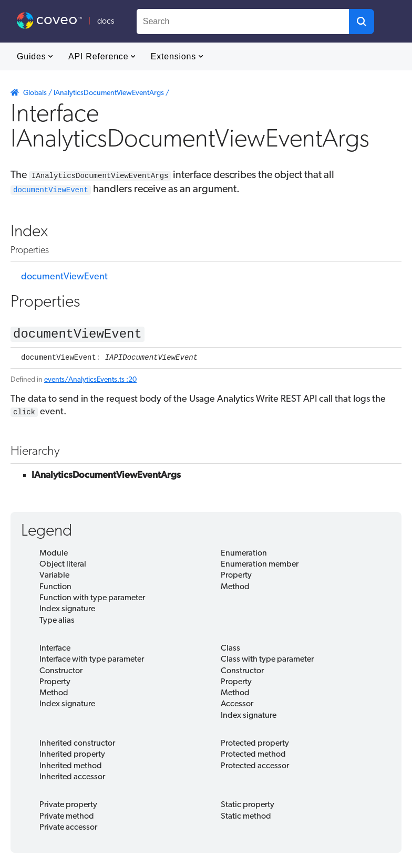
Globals (35, 93)
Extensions (177, 56)
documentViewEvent (64, 276)
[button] (362, 22)
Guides (35, 56)
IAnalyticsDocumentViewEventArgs (109, 93)
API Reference (102, 56)
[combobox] (243, 22)
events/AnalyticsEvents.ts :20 (90, 382)
